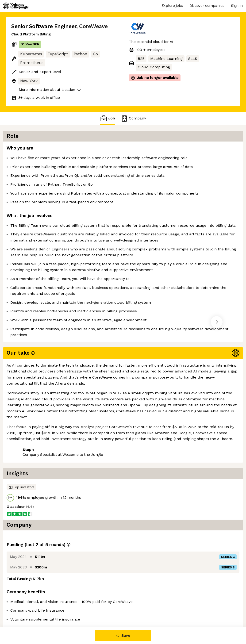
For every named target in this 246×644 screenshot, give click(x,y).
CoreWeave (93, 26)
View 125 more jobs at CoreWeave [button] (75, 461)
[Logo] (16, 6)
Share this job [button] (24, 461)
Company (133, 118)
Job (108, 118)
